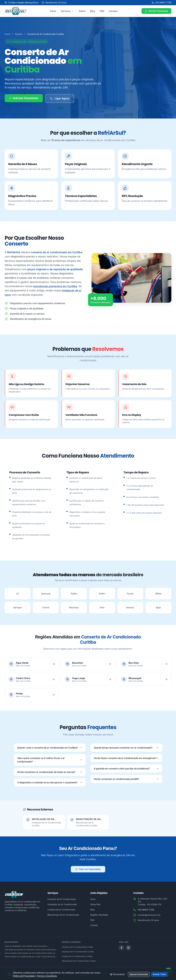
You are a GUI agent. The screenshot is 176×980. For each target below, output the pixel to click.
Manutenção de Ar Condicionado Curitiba (79, 961)
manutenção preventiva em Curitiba (55, 286)
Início (53, 11)
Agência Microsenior (15, 972)
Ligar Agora (60, 99)
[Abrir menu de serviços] (73, 11)
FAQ (102, 11)
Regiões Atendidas (99, 915)
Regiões (19, 34)
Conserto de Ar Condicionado (62, 899)
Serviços (66, 11)
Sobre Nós (95, 904)
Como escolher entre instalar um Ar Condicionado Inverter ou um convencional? (30, 953)
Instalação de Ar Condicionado (62, 904)
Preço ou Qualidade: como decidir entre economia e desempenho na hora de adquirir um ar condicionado (26, 946)
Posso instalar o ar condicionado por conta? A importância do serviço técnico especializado (30, 957)
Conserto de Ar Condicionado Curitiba (77, 947)
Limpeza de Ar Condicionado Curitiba (77, 956)
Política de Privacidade (100, 974)
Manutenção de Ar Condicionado (63, 915)
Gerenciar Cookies (163, 974)
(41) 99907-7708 (162, 3)
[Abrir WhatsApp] (168, 970)
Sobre (82, 11)
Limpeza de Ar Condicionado (61, 910)
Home (7, 34)
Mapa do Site (144, 974)
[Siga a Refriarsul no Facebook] (121, 948)
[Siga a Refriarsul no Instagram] (128, 948)
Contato (113, 11)
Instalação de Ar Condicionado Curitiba (78, 952)
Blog (93, 11)
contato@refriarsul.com (149, 915)
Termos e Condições (124, 974)
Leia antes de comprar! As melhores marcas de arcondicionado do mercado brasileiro (31, 950)
